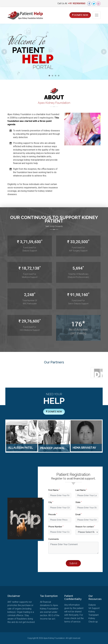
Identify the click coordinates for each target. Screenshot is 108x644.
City (58, 502)
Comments (61, 539)
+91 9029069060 (77, 3)
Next (104, 52)
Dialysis (92, 605)
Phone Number (63, 527)
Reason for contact (92, 527)
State (85, 502)
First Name (61, 490)
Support (94, 608)
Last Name (88, 490)
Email (85, 514)
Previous (4, 52)
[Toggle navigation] (97, 15)
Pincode (60, 514)
